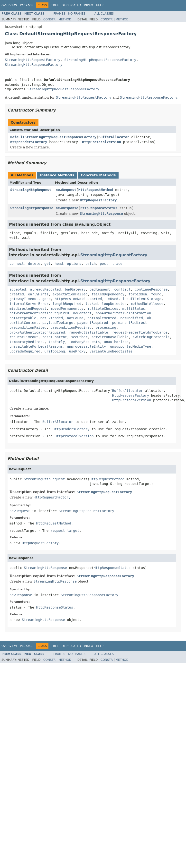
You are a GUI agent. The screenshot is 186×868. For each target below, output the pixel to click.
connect (17, 264)
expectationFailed (70, 294)
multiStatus (134, 309)
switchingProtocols (151, 337)
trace (117, 264)
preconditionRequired (71, 327)
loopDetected (114, 304)
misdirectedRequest (28, 309)
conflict (122, 289)
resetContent (55, 337)
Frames (60, 14)
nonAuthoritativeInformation (123, 313)
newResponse (67, 208)
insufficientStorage (142, 299)
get (47, 264)
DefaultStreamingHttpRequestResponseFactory (53, 137)
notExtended (51, 318)
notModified (132, 318)
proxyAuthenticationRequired (37, 332)
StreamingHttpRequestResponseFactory (100, 60)
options (74, 264)
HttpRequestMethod (96, 190)
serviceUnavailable (110, 337)
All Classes (104, 14)
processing (106, 327)
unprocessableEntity (86, 346)
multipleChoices (103, 309)
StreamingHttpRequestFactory (33, 60)
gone (46, 299)
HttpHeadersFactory (29, 142)
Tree (55, 5)
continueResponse (151, 289)
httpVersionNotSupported (78, 299)
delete (34, 264)
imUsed (112, 299)
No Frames (77, 14)
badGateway (75, 289)
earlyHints (38, 294)
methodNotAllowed (147, 304)
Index (89, 5)
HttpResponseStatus (99, 208)
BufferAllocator (114, 137)
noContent (82, 313)
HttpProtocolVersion (102, 142)
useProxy (77, 351)
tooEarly (57, 342)
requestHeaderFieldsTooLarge (140, 332)
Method (65, 19)
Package (27, 5)
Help (100, 5)
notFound (75, 318)
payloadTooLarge (58, 323)
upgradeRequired (25, 351)
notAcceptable (23, 318)
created (17, 294)
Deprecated (71, 5)
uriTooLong (55, 351)
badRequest (100, 289)
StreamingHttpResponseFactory (34, 65)
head (59, 264)
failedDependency (108, 294)
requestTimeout (24, 337)
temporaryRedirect (27, 342)
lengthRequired (67, 304)
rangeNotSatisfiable (88, 332)
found (156, 294)
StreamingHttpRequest (31, 190)
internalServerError (29, 304)
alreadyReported (45, 289)
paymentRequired (93, 323)
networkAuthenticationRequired (39, 313)
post (104, 264)
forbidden (138, 294)
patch (91, 264)
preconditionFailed (28, 327)
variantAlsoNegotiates (111, 351)
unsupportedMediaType (131, 346)
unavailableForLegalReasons (36, 346)
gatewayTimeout (24, 299)
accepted (18, 289)
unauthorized (116, 342)
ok (149, 318)
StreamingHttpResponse (32, 208)
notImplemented (102, 318)
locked (92, 304)
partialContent (24, 323)
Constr (49, 19)
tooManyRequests (84, 342)
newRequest (66, 190)
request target (65, 531)
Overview (9, 5)
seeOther (79, 337)
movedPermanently (67, 309)
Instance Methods (57, 175)
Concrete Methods (98, 175)
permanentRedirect (129, 323)
